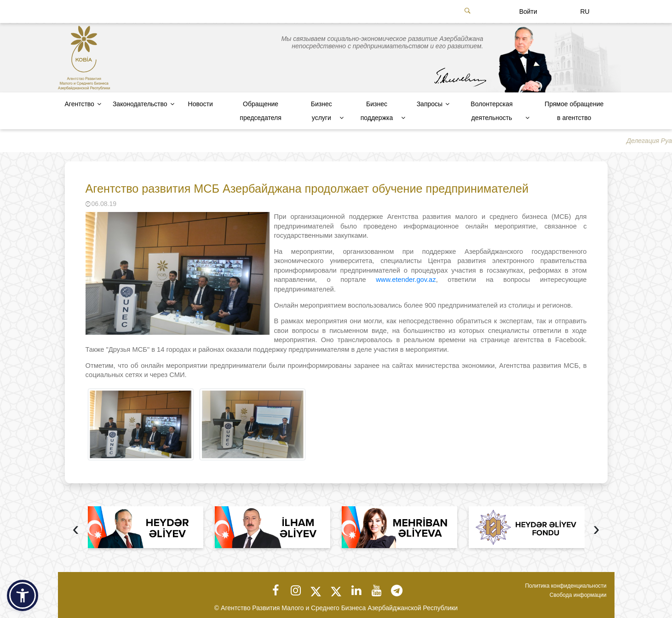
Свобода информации (578, 595)
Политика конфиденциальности (566, 586)
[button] (23, 595)
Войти (528, 11)
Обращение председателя (260, 111)
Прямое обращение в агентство (574, 111)
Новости (201, 104)
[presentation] (76, 530)
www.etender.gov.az (406, 280)
